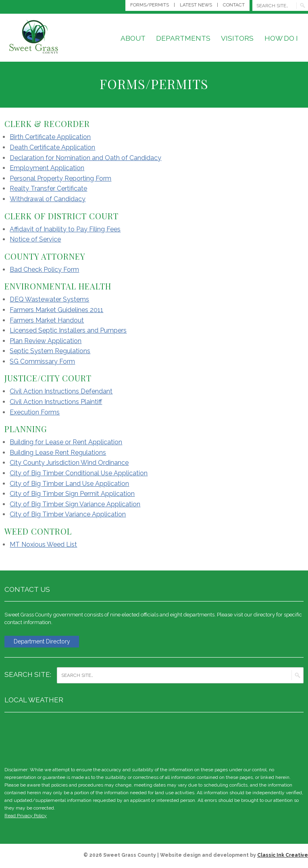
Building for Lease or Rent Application (66, 442)
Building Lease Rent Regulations (58, 453)
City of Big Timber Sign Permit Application (72, 494)
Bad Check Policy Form (44, 270)
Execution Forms (35, 412)
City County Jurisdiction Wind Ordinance (69, 463)
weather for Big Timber (300, 739)
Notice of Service (35, 239)
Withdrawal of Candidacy (48, 199)
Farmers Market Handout (47, 320)
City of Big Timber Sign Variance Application (75, 504)
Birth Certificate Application (50, 137)
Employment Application (47, 168)
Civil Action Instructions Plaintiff (56, 402)
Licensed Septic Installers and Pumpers (68, 330)
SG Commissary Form (42, 361)
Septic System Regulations (50, 351)
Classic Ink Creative (283, 856)
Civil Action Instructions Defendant (61, 391)
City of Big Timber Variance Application (68, 514)
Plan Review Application (46, 341)
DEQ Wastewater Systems (49, 299)
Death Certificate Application (52, 147)
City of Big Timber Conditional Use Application (79, 473)
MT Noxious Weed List (43, 544)
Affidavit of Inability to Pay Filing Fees (65, 229)
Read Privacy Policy (26, 816)
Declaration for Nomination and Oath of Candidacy (85, 158)
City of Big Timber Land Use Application (69, 484)
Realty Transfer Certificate (48, 188)
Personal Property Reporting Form (60, 178)
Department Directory (45, 642)
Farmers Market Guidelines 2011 (56, 310)
